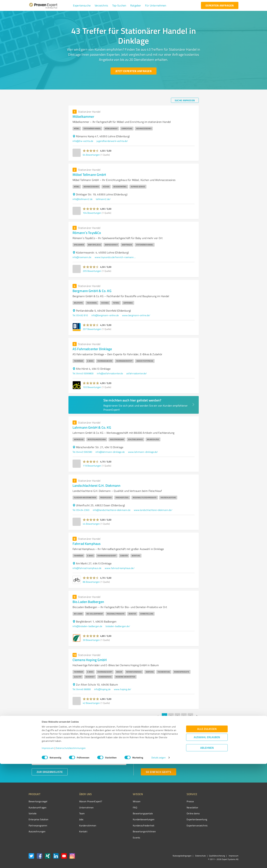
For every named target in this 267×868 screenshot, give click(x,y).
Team (76, 813)
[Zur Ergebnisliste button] (50, 772)
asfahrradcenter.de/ (137, 373)
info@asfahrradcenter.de (110, 373)
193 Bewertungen (92, 387)
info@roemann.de (82, 257)
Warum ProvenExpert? (84, 801)
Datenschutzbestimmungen (71, 852)
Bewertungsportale (130, 813)
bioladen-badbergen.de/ (118, 626)
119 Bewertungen (92, 466)
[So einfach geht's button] (159, 772)
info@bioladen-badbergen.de (87, 626)
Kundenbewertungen (131, 819)
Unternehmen (80, 807)
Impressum (48, 852)
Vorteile (33, 813)
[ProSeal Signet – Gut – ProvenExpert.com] (226, 808)
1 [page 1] (164, 716)
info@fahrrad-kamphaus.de (87, 568)
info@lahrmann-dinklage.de (110, 452)
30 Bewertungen (91, 640)
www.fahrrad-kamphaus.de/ (120, 568)
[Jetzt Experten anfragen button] (133, 71)
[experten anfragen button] (220, 5)
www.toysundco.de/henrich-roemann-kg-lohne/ (115, 257)
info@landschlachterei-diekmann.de (112, 510)
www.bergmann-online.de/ (136, 315)
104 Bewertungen (92, 213)
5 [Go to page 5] (190, 716)
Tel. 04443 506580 (82, 452)
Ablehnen (207, 852)
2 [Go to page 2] (171, 716)
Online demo (174, 813)
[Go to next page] (197, 716)
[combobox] (79, 750)
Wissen (124, 801)
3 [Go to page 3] (177, 716)
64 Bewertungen (91, 155)
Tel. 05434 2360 (81, 510)
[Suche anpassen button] (185, 100)
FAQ (122, 807)
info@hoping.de (102, 689)
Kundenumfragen (38, 807)
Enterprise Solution (38, 819)
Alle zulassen (207, 833)
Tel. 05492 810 (80, 315)
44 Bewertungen (91, 524)
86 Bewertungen (91, 582)
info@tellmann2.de (83, 199)
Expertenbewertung (178, 819)
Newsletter (173, 807)
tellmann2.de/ (103, 199)
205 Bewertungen (92, 271)
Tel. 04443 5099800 (83, 373)
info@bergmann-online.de (105, 315)
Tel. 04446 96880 (82, 689)
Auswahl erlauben (207, 841)
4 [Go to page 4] (184, 716)
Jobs (75, 819)
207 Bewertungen (92, 329)
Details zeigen (158, 862)
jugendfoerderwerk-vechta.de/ (112, 141)
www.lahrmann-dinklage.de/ (143, 452)
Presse (171, 801)
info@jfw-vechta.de (83, 141)
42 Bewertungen (91, 703)
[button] (82, 5)
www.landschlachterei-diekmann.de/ (153, 510)
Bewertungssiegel (38, 801)
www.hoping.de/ (123, 689)
